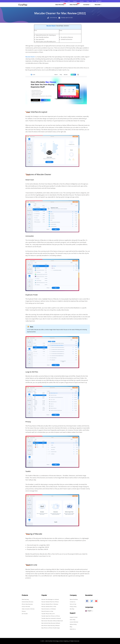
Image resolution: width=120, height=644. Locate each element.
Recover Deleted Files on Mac (49, 607)
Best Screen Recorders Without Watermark (52, 621)
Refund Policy (73, 624)
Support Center (74, 617)
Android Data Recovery (28, 602)
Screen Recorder (26, 607)
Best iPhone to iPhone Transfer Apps (51, 628)
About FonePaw (74, 599)
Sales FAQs (73, 620)
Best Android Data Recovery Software (51, 623)
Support (75, 1)
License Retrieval (74, 622)
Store (69, 1)
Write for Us (73, 629)
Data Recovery (25, 599)
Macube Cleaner (51, 26)
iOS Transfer (25, 614)
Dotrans (24, 611)
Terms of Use (73, 604)
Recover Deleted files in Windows (50, 604)
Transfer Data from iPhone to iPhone (51, 616)
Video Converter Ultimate (28, 609)
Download (62, 1)
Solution (82, 1)
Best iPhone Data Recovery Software (51, 625)
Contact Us (73, 602)
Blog (88, 1)
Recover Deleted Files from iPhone (50, 602)
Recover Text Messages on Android (50, 599)
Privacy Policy (73, 607)
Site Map (72, 609)
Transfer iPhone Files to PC (48, 614)
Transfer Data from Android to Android (51, 618)
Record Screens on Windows (49, 609)
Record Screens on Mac (47, 611)
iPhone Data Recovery (27, 604)
